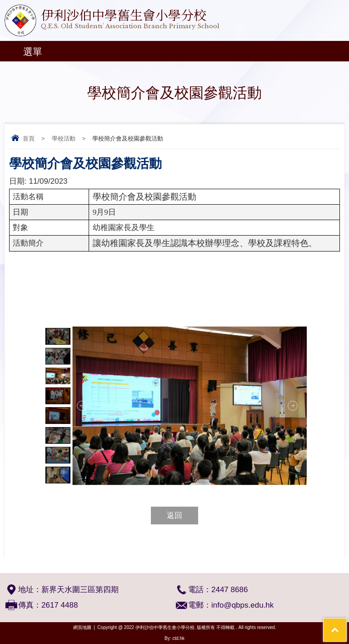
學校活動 (64, 138)
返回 (174, 516)
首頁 (29, 138)
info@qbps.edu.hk (242, 605)
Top (347, 624)
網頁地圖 (82, 627)
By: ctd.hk (174, 638)
